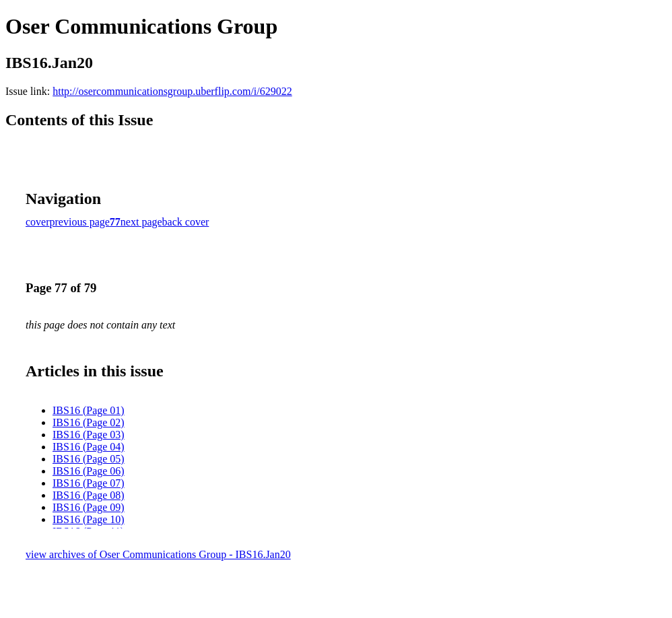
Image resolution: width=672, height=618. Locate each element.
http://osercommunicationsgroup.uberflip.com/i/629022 (172, 91)
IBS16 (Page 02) (89, 422)
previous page (80, 222)
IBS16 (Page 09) (89, 507)
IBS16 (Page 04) (89, 447)
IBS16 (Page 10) (89, 519)
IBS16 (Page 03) (89, 435)
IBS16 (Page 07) (89, 483)
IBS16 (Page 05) (89, 459)
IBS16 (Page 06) (89, 471)
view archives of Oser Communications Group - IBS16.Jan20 (158, 554)
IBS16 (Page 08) (89, 495)
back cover (186, 222)
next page (141, 222)
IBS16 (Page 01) (89, 410)
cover (38, 222)
